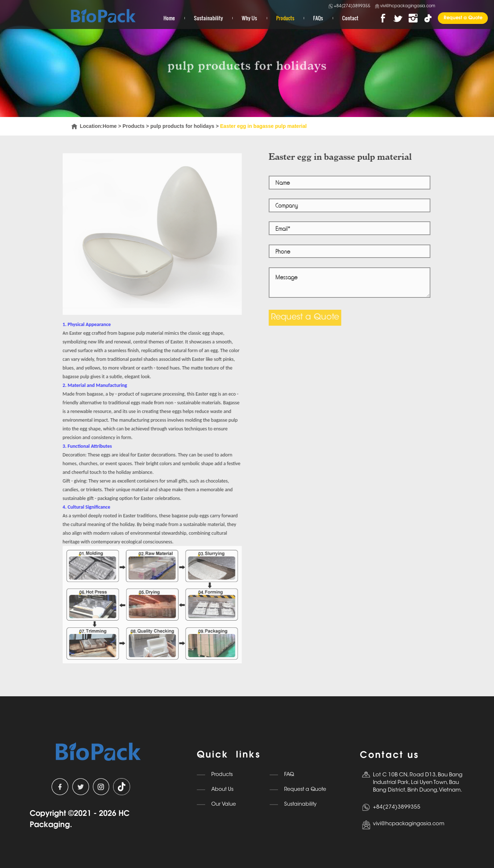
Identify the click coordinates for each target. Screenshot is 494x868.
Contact (350, 18)
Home (169, 18)
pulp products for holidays (182, 126)
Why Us (249, 18)
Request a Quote (463, 18)
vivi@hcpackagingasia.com (405, 6)
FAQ (289, 775)
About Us (222, 790)
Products (285, 18)
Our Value (224, 804)
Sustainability (208, 18)
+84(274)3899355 (350, 6)
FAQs (318, 18)
